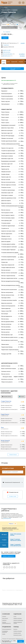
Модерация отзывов (18, 635)
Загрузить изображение (18, 620)
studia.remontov (7, 52)
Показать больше (13, 455)
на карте (23, 43)
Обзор (4, 62)
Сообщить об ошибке (18, 631)
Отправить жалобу (17, 633)
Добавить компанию (18, 618)
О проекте (4, 616)
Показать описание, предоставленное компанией (13, 69)
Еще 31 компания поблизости (9, 27)
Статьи (15, 616)
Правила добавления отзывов (18, 623)
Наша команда (5, 618)
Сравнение (14, 62)
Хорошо (21, 641)
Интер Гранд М (5, 441)
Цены (8, 62)
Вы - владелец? (7, 32)
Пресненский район (8, 54)
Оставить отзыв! (13, 496)
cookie (11, 641)
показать (5, 38)
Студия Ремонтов (6, 401)
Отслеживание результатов (5, 632)
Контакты (15, 629)
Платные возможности (7, 629)
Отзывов (14, 24)
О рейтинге (4, 620)
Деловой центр (6, 56)
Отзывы (21, 62)
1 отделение (6, 45)
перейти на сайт (7, 50)
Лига (2, 427)
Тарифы (4, 634)
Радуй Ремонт (5, 414)
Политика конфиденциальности (6, 623)
